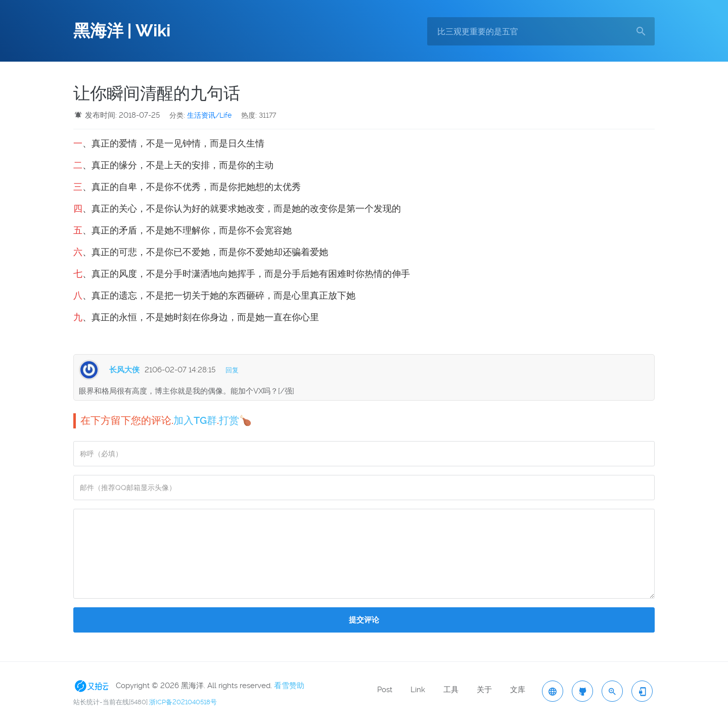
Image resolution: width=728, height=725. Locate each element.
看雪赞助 (289, 686)
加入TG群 (195, 420)
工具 (451, 690)
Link (418, 690)
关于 (484, 690)
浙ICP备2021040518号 (183, 702)
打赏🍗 (235, 420)
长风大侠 (124, 370)
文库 (518, 690)
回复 (232, 370)
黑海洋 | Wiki (122, 31)
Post (385, 690)
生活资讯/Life (209, 115)
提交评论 (364, 620)
